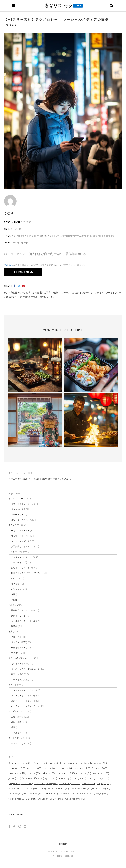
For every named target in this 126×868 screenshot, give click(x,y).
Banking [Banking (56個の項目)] (40, 763)
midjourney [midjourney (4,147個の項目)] (100, 778)
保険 (13, 594)
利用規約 (9, 265)
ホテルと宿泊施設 (19, 679)
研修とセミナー (18, 648)
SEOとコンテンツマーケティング (27, 573)
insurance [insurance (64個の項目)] (83, 773)
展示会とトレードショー (22, 701)
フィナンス (14, 578)
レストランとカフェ (20, 743)
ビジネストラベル (19, 664)
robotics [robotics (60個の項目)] (15, 794)
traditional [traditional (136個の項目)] (17, 799)
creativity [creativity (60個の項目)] (33, 768)
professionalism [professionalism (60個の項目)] (81, 789)
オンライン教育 (18, 642)
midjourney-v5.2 (73, 236)
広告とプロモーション (21, 568)
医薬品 (14, 626)
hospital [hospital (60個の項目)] (34, 773)
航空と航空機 (17, 674)
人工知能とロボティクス (22, 546)
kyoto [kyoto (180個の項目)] (51, 778)
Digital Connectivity (37, 236)
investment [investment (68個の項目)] (100, 773)
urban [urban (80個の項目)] (48, 799)
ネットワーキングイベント (23, 695)
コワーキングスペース (21, 520)
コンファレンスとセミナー (23, 690)
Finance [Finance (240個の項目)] (100, 768)
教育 (11, 632)
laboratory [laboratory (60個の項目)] (66, 778)
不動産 (14, 600)
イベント (13, 685)
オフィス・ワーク (17, 498)
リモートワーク (18, 515)
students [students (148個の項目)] (50, 794)
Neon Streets (90, 236)
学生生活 (15, 653)
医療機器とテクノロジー (22, 610)
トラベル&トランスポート (20, 658)
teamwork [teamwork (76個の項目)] (67, 794)
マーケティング (16, 552)
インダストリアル (17, 711)
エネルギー (16, 733)
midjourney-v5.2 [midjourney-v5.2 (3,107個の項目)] (21, 783)
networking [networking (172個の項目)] (17, 789)
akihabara (19, 236)
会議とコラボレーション (22, 504)
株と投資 (15, 584)
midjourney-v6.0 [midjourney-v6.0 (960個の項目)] (46, 783)
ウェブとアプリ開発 (20, 536)
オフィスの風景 (18, 509)
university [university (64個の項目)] (33, 799)
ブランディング (18, 562)
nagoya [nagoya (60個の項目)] (104, 783)
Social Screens (107, 236)
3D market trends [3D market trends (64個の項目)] (20, 763)
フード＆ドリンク (17, 738)
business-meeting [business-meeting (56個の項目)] (74, 763)
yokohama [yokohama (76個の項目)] (77, 799)
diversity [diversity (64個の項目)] (49, 768)
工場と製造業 (17, 717)
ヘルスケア (14, 605)
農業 (13, 727)
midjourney (56, 236)
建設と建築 (16, 722)
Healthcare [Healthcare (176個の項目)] (17, 773)
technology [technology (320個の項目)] (85, 794)
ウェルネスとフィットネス (23, 621)
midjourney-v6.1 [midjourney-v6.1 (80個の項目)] (70, 783)
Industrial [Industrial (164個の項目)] (49, 773)
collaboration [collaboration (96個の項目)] (97, 763)
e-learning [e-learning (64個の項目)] (65, 768)
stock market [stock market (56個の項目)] (33, 794)
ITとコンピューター (20, 531)
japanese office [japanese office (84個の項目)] (33, 778)
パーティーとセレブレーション (26, 706)
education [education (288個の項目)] (82, 768)
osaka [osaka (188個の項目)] (44, 789)
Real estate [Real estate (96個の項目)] (101, 789)
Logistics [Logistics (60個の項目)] (82, 778)
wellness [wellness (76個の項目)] (61, 799)
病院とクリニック (19, 616)
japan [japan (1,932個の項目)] (15, 778)
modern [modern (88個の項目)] (89, 783)
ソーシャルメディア (20, 541)
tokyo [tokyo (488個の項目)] (102, 794)
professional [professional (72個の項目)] (60, 789)
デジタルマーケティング (22, 557)
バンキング (16, 589)
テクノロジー (15, 525)
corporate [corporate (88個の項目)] (17, 768)
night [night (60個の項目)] (32, 789)
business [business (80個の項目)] (55, 763)
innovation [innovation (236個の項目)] (66, 773)
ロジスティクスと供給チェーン (26, 669)
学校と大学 (16, 637)
